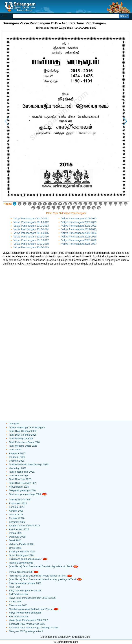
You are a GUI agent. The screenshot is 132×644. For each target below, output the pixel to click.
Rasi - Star (15, 587)
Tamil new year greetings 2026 (25, 494)
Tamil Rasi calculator (20, 500)
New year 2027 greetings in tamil (26, 631)
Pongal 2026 (16, 533)
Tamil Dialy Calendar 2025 (23, 431)
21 (121, 204)
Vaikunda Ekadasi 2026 (21, 544)
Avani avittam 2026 (19, 529)
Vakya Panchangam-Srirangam (25, 590)
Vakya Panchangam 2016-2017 (31, 240)
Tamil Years (15, 450)
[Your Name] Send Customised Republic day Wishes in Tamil (41, 566)
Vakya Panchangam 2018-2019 (31, 247)
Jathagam (14, 424)
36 (99, 208)
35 (94, 208)
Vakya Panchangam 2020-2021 (79, 222)
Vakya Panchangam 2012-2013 (31, 226)
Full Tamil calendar (19, 594)
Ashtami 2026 (16, 511)
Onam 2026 (15, 548)
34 (89, 208)
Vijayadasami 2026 (19, 487)
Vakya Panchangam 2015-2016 (31, 237)
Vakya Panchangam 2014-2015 (31, 233)
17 (100, 204)
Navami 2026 (16, 515)
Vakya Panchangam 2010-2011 (31, 219)
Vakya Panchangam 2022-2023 (79, 229)
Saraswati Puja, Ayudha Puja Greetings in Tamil (34, 627)
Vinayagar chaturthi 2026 (22, 552)
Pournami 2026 (17, 457)
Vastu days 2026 (18, 468)
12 (75, 204)
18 (105, 204)
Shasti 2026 (15, 602)
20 (116, 204)
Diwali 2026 (15, 540)
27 (53, 208)
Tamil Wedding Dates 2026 (23, 446)
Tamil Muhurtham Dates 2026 (24, 442)
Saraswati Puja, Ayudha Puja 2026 (27, 624)
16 (95, 204)
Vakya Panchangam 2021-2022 (79, 226)
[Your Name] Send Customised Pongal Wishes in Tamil (38, 576)
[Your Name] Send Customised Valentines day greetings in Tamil (42, 579)
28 (58, 208)
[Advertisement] (66, 292)
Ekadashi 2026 (17, 518)
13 (80, 204)
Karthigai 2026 (17, 507)
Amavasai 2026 (17, 453)
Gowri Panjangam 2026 (21, 555)
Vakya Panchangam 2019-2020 (79, 219)
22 (126, 204)
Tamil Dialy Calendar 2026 (23, 435)
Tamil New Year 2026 (20, 479)
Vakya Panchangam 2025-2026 (79, 240)
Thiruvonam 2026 (18, 605)
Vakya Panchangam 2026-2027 (79, 244)
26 (48, 208)
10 (65, 204)
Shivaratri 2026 (17, 522)
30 (69, 208)
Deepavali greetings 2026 (22, 490)
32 (79, 208)
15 (90, 204)
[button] (125, 121)
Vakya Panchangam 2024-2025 (79, 237)
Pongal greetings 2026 (21, 572)
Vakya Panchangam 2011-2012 (31, 222)
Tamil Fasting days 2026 (22, 472)
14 (85, 204)
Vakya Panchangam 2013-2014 (31, 229)
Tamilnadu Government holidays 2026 (29, 464)
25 (43, 208)
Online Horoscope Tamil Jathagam (27, 427)
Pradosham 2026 (18, 503)
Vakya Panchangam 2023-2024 (79, 233)
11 (70, 204)
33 (84, 208)
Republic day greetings (21, 563)
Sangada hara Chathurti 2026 (24, 526)
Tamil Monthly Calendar (21, 438)
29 (63, 208)
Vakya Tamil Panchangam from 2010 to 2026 (32, 598)
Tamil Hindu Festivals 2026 (23, 483)
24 (38, 208)
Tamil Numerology (18, 476)
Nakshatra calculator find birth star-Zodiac (31, 609)
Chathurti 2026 (17, 461)
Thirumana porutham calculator (25, 559)
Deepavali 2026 (17, 537)
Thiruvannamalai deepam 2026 (25, 583)
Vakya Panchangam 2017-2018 (31, 244)
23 (33, 208)
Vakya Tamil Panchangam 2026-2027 (28, 620)
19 (111, 204)
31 (74, 208)
